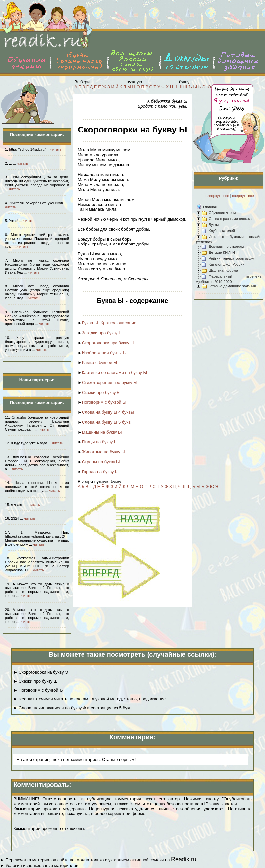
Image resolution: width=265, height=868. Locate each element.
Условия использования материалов (42, 866)
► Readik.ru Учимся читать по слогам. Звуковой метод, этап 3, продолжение (89, 699)
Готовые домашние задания (232, 286)
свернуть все (243, 196)
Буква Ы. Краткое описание (109, 323)
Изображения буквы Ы (104, 353)
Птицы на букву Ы (100, 442)
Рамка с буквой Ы (99, 363)
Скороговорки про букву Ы (108, 343)
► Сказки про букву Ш (35, 681)
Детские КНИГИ (222, 252)
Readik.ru (184, 859)
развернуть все (216, 196)
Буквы (214, 225)
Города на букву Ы (100, 472)
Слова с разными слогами (231, 219)
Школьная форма (223, 270)
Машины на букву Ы (102, 432)
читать (56, 149)
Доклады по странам (226, 246)
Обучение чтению (224, 213)
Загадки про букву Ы (102, 333)
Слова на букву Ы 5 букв (106, 422)
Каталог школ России (226, 264)
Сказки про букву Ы (101, 392)
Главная (210, 207)
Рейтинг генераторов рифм (232, 258)
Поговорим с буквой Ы (104, 402)
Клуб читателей (222, 231)
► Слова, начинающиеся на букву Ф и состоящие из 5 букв (72, 708)
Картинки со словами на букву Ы (114, 373)
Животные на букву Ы (104, 452)
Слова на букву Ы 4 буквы (108, 412)
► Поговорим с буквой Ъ (38, 690)
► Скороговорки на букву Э (41, 672)
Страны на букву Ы (101, 462)
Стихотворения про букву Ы (110, 382)
